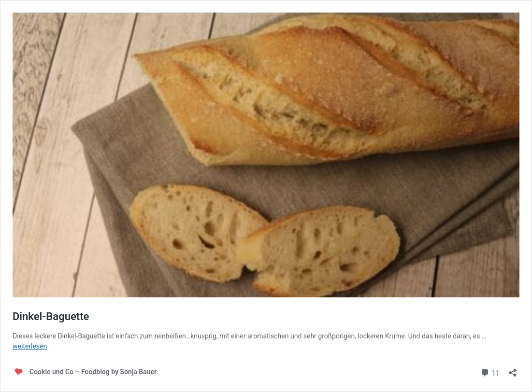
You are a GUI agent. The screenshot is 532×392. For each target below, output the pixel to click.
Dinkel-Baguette (51, 316)
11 (490, 372)
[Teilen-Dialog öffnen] (513, 370)
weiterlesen (30, 346)
